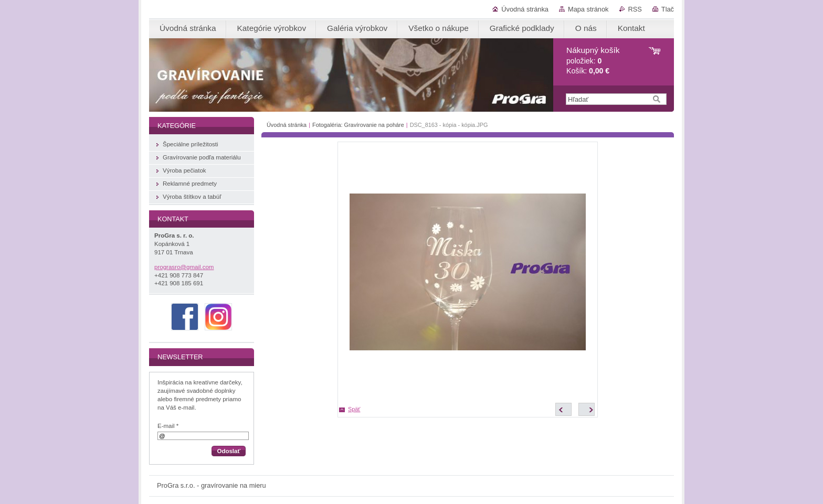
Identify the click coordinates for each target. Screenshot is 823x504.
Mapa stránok (588, 9)
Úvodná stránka (525, 9)
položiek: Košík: (593, 61)
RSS (635, 9)
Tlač (668, 9)
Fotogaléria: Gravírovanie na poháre (358, 125)
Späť (354, 409)
